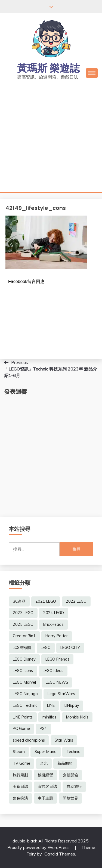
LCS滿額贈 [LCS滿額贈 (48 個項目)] (22, 648)
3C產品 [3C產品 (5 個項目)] (19, 601)
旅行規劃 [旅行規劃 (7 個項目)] (20, 775)
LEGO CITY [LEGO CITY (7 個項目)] (70, 648)
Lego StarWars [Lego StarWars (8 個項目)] (61, 694)
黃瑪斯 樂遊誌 (48, 68)
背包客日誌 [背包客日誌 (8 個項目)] (47, 786)
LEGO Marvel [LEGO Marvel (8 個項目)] (24, 682)
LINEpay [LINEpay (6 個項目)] (72, 705)
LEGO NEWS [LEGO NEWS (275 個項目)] (57, 682)
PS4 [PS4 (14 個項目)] (43, 729)
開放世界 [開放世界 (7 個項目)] (70, 798)
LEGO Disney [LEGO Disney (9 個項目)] (24, 659)
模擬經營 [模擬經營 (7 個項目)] (45, 775)
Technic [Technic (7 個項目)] (73, 752)
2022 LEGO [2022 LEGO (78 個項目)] (76, 601)
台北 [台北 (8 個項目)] (44, 763)
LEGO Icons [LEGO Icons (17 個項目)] (23, 671)
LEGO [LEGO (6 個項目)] (46, 648)
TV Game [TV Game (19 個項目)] (21, 763)
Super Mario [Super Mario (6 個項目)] (46, 752)
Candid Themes (60, 854)
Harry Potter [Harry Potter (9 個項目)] (57, 636)
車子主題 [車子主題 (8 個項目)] (45, 798)
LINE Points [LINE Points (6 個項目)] (23, 717)
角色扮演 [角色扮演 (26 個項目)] (20, 798)
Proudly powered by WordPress (39, 847)
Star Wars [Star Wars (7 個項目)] (64, 740)
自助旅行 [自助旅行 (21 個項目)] (74, 786)
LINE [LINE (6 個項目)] (51, 705)
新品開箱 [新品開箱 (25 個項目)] (65, 763)
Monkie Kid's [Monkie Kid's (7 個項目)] (77, 717)
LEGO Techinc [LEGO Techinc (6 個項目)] (25, 705)
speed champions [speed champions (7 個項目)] (29, 740)
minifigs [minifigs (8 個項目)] (49, 717)
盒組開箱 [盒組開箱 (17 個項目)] (70, 775)
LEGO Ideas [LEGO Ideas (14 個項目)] (53, 671)
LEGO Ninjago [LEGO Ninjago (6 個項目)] (25, 694)
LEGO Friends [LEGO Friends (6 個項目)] (57, 659)
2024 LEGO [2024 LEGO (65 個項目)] (54, 613)
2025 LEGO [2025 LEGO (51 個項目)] (23, 624)
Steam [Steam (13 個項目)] (19, 752)
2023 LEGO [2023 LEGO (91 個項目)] (23, 613)
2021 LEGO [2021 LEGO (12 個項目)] (46, 601)
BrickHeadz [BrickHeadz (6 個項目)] (53, 624)
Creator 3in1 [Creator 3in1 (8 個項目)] (24, 636)
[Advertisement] (51, 138)
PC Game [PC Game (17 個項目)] (21, 729)
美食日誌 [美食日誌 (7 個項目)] (20, 786)
